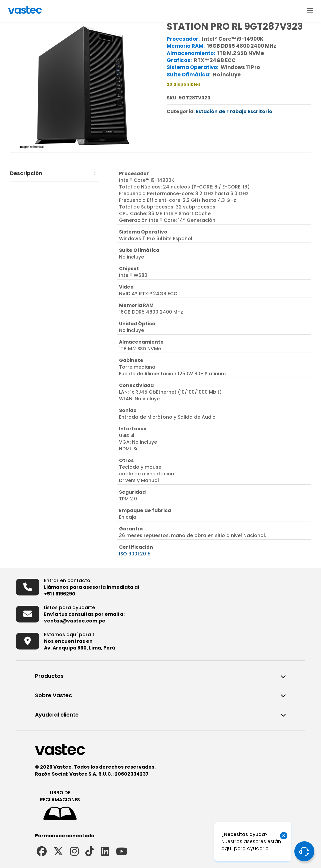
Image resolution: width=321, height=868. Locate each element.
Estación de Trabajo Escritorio (234, 111)
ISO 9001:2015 (135, 554)
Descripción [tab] (26, 173)
